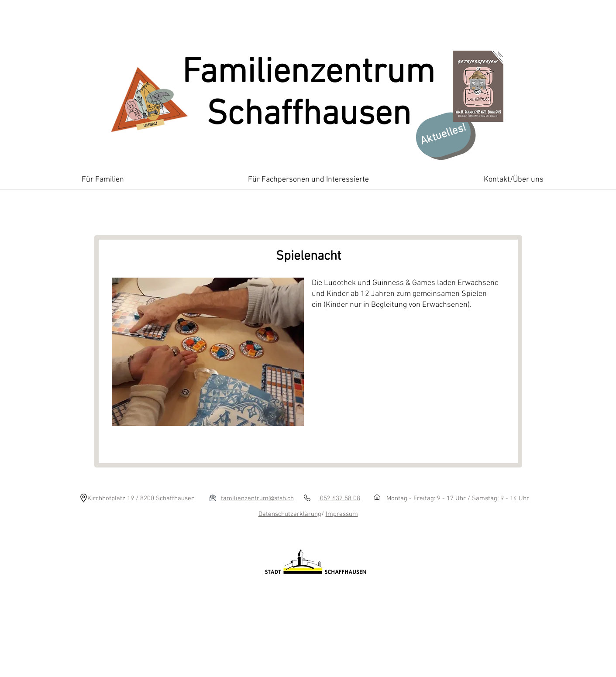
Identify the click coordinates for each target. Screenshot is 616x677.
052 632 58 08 (340, 498)
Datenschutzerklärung (290, 514)
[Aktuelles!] (443, 135)
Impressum (342, 514)
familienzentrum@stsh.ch (257, 498)
